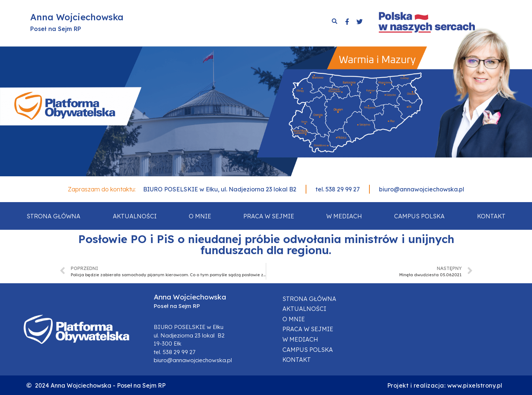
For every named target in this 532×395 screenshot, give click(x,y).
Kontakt (491, 216)
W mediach (344, 216)
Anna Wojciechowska (77, 17)
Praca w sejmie (269, 216)
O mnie (200, 216)
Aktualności (135, 216)
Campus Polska (419, 216)
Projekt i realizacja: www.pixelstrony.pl (445, 385)
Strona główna (53, 216)
